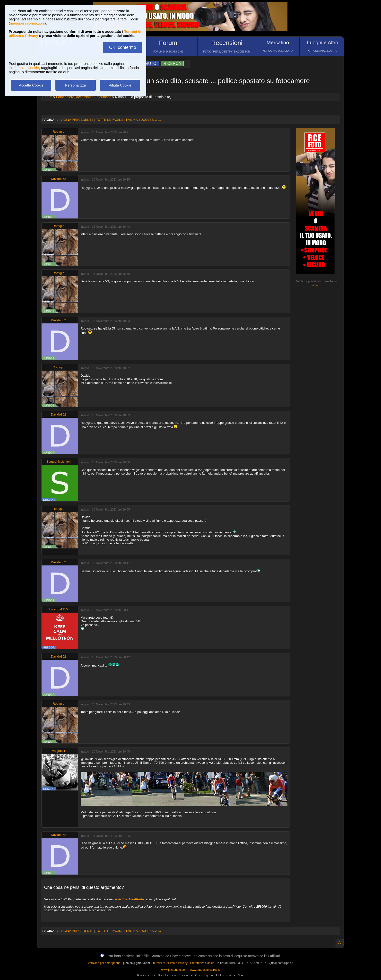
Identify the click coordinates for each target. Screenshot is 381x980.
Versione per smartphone (104, 963)
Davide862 (59, 179)
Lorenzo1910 (59, 609)
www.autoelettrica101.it (205, 970)
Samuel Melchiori (59, 462)
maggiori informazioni (27, 23)
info (316, 285)
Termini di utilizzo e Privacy (170, 963)
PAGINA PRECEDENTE (75, 120)
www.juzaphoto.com (174, 970)
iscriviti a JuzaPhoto (129, 899)
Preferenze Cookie (24, 68)
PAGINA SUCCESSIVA (144, 120)
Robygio (59, 132)
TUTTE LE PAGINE (110, 120)
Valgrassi (58, 751)
